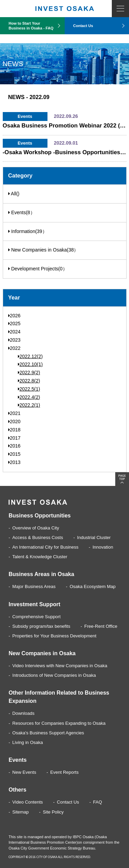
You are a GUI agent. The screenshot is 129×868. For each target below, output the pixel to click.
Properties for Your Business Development (54, 636)
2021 (14, 413)
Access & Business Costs (38, 537)
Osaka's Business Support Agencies (48, 733)
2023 (14, 340)
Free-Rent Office (101, 626)
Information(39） (28, 231)
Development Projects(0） (38, 269)
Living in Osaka (28, 742)
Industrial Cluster (94, 537)
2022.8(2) (29, 381)
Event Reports (64, 772)
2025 (14, 323)
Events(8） (22, 212)
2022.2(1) (29, 405)
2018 (14, 430)
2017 (14, 438)
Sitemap (21, 812)
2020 (14, 421)
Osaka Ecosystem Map (93, 586)
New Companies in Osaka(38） (44, 250)
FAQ (98, 802)
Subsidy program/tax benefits (41, 626)
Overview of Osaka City (36, 528)
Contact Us (83, 26)
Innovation (103, 547)
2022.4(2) (29, 397)
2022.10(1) (30, 364)
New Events (24, 772)
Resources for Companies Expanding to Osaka (59, 723)
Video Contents (28, 802)
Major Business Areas (34, 586)
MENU (120, 9)
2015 (14, 454)
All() (14, 194)
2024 (14, 332)
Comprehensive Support (36, 617)
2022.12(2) (30, 356)
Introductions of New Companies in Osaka (54, 675)
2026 (14, 316)
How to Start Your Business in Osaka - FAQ (31, 26)
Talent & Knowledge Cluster (40, 557)
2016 (14, 446)
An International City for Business (45, 547)
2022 (14, 348)
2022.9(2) (29, 372)
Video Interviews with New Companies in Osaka (60, 666)
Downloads (23, 713)
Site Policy (53, 812)
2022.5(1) (29, 389)
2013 (14, 462)
